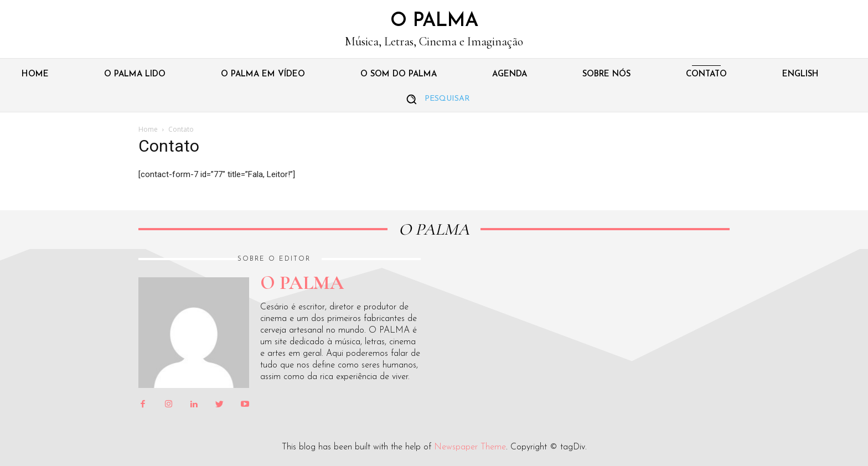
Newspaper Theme (470, 447)
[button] (434, 99)
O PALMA (434, 229)
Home (148, 129)
